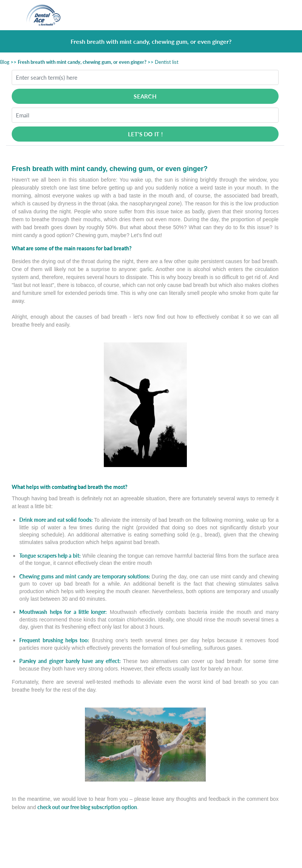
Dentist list (167, 62)
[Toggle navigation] (271, 15)
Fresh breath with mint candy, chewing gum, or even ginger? (82, 62)
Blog (5, 62)
